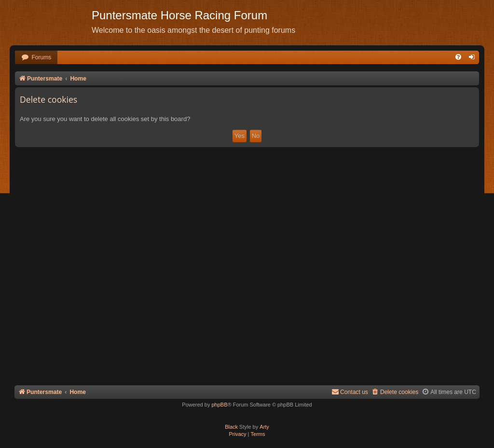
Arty (264, 427)
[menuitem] (36, 58)
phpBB (219, 405)
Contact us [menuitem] (350, 392)
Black (231, 427)
